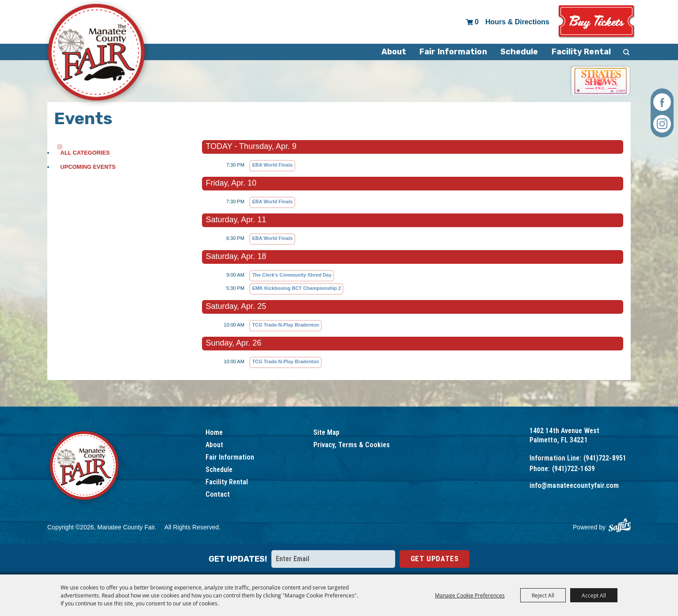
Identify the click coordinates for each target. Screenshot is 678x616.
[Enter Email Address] (333, 559)
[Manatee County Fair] (97, 54)
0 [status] (477, 22)
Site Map (326, 432)
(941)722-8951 (605, 458)
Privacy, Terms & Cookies (352, 445)
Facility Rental (581, 52)
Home (214, 432)
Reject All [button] (543, 595)
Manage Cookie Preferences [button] (470, 595)
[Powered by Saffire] (620, 525)
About (394, 52)
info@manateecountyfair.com (574, 485)
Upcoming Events (88, 167)
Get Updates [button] (435, 559)
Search (626, 52)
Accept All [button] (594, 595)
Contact (218, 494)
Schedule (519, 52)
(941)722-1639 (573, 469)
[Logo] (85, 467)
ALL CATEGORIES (85, 153)
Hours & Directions (517, 22)
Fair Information (453, 52)
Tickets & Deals (597, 22)
